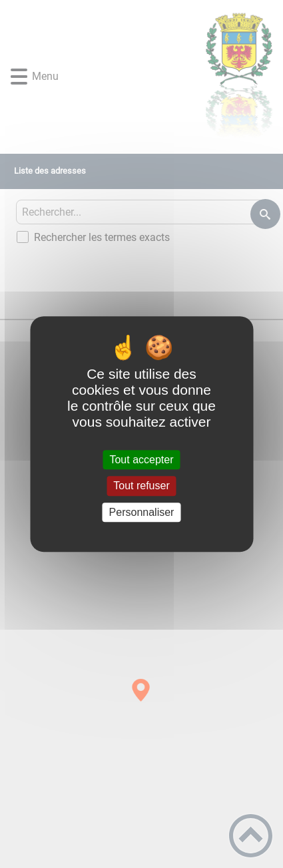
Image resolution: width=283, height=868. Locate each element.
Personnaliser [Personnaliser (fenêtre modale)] (142, 512)
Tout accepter (141, 460)
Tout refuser (141, 486)
